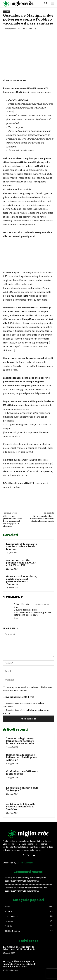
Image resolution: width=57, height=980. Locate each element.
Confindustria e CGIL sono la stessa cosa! (22, 773)
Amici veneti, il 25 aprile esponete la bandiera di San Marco (21, 807)
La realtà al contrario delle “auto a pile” (22, 789)
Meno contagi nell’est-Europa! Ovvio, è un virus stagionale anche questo (42, 519)
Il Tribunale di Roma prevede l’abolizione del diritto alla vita (19, 948)
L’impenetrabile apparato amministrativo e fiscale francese (22, 547)
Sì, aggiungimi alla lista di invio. (19, 697)
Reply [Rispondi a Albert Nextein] (16, 618)
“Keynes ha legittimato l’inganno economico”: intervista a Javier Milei (20, 741)
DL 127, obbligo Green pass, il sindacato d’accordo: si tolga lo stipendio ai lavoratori (20, 964)
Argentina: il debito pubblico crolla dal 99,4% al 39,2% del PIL (21, 563)
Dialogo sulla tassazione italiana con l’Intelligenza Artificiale (21, 758)
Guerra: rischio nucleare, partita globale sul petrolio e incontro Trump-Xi (22, 580)
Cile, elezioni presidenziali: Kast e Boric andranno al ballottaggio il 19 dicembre (13, 521)
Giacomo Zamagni (25, 863)
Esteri (6, 12)
